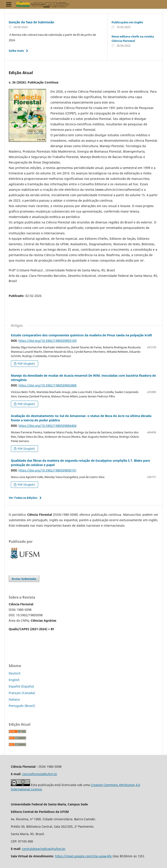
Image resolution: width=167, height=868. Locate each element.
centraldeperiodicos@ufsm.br (44, 849)
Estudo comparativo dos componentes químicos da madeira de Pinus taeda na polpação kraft (81, 335)
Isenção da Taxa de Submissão (31, 22)
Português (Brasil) (22, 706)
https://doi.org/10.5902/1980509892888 (48, 385)
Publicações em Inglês (127, 22)
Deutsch (15, 673)
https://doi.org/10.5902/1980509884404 (48, 426)
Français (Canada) (22, 693)
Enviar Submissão (24, 579)
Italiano (14, 699)
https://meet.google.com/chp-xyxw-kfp (83, 856)
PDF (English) (26, 364)
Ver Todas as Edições (23, 498)
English (14, 680)
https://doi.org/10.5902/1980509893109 (48, 341)
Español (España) (21, 686)
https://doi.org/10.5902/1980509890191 (48, 470)
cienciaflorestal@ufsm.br (40, 774)
